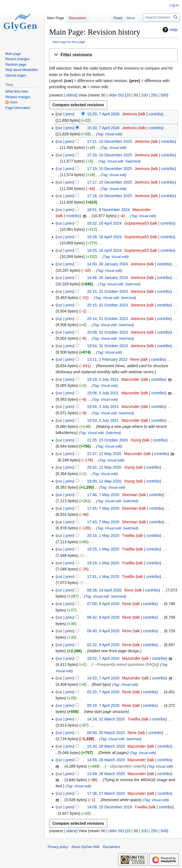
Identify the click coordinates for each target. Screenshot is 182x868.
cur (60, 128)
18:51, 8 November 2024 (108, 210)
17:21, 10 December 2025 (110, 141)
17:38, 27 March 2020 (106, 793)
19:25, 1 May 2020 (103, 549)
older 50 (116, 95)
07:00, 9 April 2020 (103, 604)
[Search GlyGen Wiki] (162, 17)
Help (169, 30)
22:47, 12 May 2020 (104, 454)
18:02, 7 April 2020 (103, 658)
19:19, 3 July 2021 (103, 379)
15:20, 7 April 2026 (103, 114)
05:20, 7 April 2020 (103, 692)
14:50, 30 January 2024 (108, 264)
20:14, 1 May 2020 (103, 535)
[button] (113, 55)
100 (144, 95)
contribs (155, 114)
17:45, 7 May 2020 (103, 508)
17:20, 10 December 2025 (110, 155)
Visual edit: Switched (123, 161)
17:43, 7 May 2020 (103, 522)
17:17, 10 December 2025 (110, 182)
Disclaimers (112, 847)
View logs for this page (69, 42)
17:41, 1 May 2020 (103, 577)
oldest (71, 95)
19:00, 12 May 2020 (104, 481)
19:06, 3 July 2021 (103, 393)
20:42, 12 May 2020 (104, 467)
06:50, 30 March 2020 (106, 733)
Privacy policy (58, 847)
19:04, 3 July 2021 (103, 407)
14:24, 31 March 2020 (106, 719)
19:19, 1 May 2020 (103, 563)
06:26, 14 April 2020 (104, 590)
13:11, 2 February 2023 (107, 359)
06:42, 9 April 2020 (103, 617)
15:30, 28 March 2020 (106, 746)
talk (142, 114)
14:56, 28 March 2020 (106, 760)
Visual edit (113, 134)
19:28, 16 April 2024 (104, 237)
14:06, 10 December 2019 (110, 807)
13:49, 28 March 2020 (106, 774)
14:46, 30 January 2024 (108, 278)
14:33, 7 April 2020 (103, 678)
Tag (100, 134)
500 (164, 95)
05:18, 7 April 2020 (103, 705)
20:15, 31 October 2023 (108, 291)
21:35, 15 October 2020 (108, 440)
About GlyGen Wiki (85, 847)
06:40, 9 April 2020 (103, 631)
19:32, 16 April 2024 (104, 223)
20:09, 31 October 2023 (108, 332)
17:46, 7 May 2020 (103, 495)
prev (69, 114)
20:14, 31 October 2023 (108, 319)
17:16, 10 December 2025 (110, 196)
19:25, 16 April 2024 (104, 250)
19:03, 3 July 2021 (103, 420)
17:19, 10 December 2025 (110, 169)
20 (128, 95)
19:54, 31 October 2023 (108, 346)
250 (154, 95)
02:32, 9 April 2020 (103, 645)
